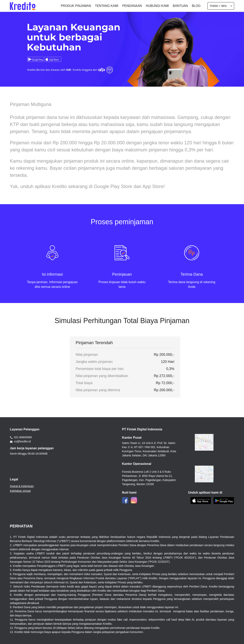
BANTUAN (180, 6)
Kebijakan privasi (20, 491)
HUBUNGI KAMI (157, 6)
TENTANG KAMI (107, 6)
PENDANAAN (132, 6)
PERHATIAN (21, 526)
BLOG (196, 6)
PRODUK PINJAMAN (76, 6)
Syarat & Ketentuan (22, 486)
